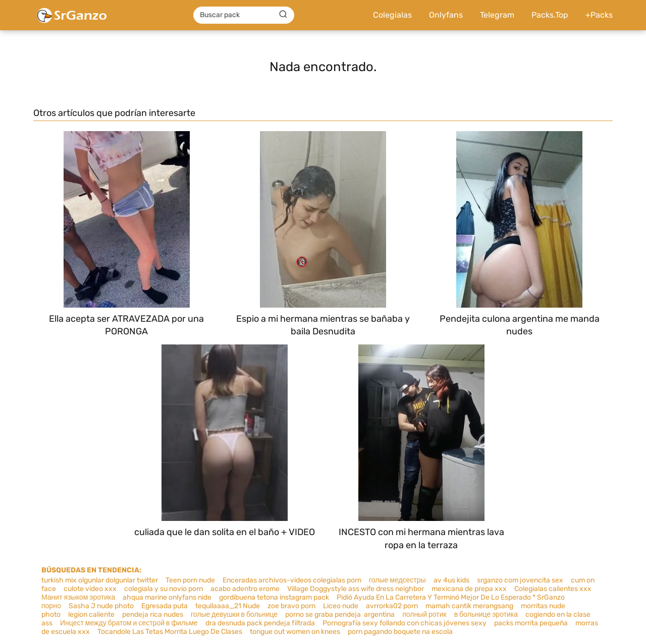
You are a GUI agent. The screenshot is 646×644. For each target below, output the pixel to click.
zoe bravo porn (291, 606)
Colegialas (392, 15)
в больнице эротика (486, 614)
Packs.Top (550, 15)
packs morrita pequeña (531, 623)
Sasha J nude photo (101, 606)
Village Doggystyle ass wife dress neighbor (356, 589)
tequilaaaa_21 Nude (228, 606)
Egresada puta (165, 606)
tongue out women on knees (295, 632)
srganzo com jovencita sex (520, 580)
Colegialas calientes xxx (553, 589)
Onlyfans (446, 15)
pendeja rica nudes (153, 614)
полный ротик (424, 614)
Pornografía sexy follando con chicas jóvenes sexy (405, 623)
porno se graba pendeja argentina (340, 614)
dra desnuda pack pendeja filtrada (260, 623)
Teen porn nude (190, 580)
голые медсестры (397, 580)
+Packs (599, 15)
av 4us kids (451, 580)
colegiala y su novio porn (164, 589)
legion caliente (91, 614)
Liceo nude (341, 606)
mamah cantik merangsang (469, 606)
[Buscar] (283, 15)
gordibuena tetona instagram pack (274, 597)
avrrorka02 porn (392, 606)
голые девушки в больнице (234, 614)
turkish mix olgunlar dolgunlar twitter (100, 580)
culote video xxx (90, 589)
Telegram (497, 15)
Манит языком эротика (78, 597)
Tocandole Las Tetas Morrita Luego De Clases (170, 632)
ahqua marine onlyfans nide (167, 597)
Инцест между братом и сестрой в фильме (129, 623)
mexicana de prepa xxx (469, 589)
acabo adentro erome (245, 589)
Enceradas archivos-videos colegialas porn (292, 580)
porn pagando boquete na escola (400, 632)
